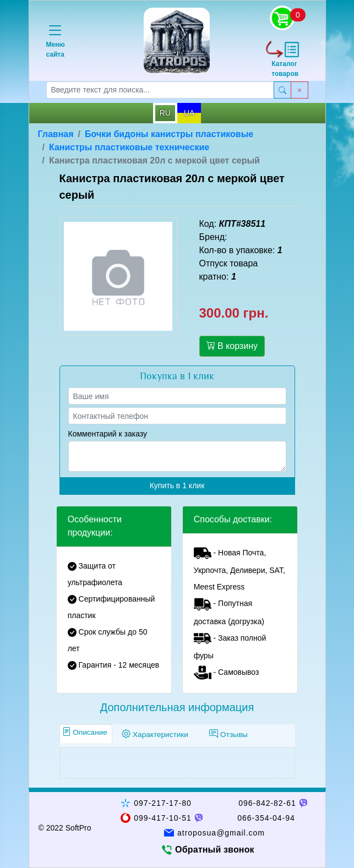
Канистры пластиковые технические (129, 147)
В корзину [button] (232, 346)
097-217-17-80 (163, 803)
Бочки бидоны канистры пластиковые (169, 134)
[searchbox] (160, 90)
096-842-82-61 (267, 803)
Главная (56, 134)
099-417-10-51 (163, 818)
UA (189, 113)
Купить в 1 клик (177, 485)
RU (165, 113)
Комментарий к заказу (108, 434)
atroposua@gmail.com (221, 833)
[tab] (86, 734)
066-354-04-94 (266, 818)
